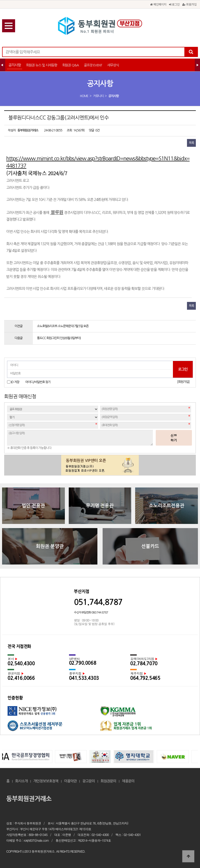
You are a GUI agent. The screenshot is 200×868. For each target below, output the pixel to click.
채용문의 (128, 781)
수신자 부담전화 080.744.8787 (91, 613)
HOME (84, 96)
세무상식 (113, 65)
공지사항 (15, 65)
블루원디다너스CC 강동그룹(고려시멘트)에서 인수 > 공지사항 (100, 26)
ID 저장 (15, 382)
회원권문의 (108, 781)
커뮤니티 (98, 96)
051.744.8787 (98, 602)
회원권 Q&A (70, 65)
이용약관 (70, 781)
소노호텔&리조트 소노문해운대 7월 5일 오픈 (63, 326)
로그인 (174, 4)
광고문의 (89, 781)
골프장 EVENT (93, 65)
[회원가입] (183, 382)
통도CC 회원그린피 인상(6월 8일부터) (59, 338)
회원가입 (189, 4)
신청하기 (174, 438)
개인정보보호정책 (46, 781)
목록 (191, 143)
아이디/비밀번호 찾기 (38, 382)
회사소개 (21, 781)
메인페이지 (158, 4)
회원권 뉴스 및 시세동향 (42, 65)
